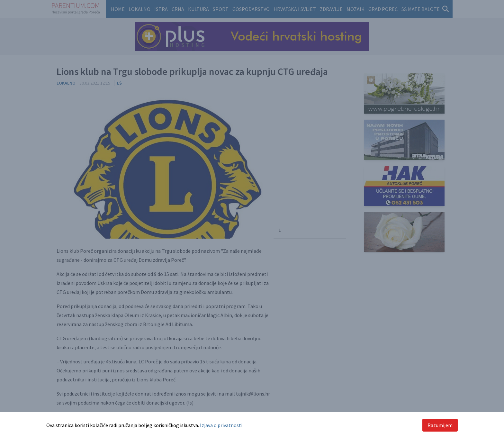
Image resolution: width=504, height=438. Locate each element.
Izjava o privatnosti (221, 425)
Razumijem (440, 425)
